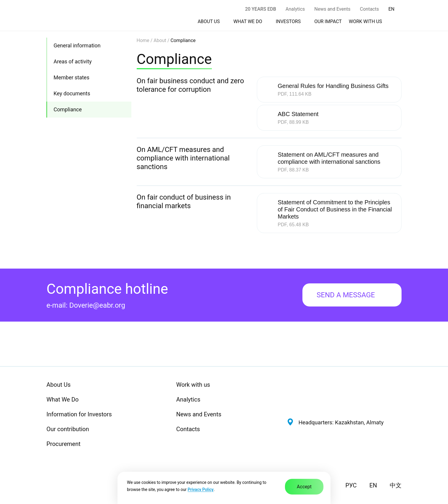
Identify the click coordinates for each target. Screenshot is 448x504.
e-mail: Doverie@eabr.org (86, 305)
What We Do (63, 399)
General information (77, 45)
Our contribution (68, 429)
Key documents (72, 93)
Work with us (193, 385)
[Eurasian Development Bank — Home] (344, 395)
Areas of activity (73, 61)
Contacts (369, 9)
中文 (396, 485)
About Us (59, 385)
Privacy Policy (201, 489)
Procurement (63, 444)
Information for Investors (79, 414)
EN (373, 485)
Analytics (295, 9)
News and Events (332, 9)
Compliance (68, 109)
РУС (351, 485)
